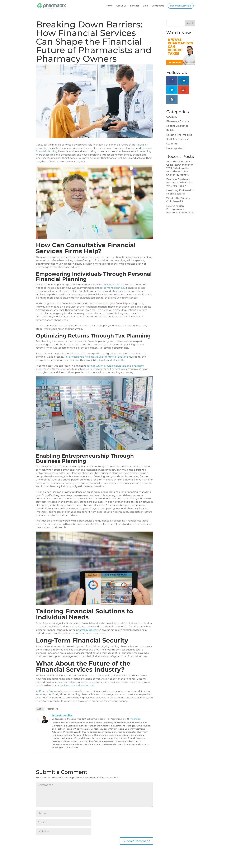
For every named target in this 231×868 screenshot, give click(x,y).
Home (109, 6)
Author (40, 709)
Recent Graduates (177, 126)
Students (172, 144)
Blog (145, 6)
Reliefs (170, 130)
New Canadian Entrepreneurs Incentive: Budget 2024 (180, 209)
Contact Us (158, 6)
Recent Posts (52, 709)
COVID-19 (172, 117)
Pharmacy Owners (178, 121)
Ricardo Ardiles (62, 716)
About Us (121, 6)
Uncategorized (175, 148)
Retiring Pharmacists (179, 135)
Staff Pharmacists (177, 139)
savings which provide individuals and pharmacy (115, 366)
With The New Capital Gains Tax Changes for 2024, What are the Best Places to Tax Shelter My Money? (180, 168)
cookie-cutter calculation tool (77, 685)
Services (135, 6)
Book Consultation (181, 6)
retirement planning (112, 288)
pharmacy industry (87, 630)
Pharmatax (135, 719)
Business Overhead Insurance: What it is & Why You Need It (180, 183)
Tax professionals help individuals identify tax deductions (98, 357)
